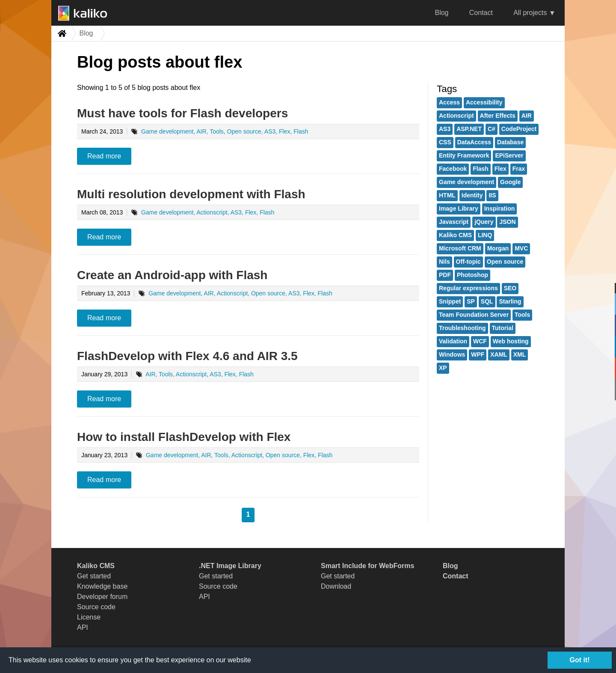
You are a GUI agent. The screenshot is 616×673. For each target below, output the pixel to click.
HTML (447, 195)
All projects (530, 13)
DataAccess (474, 142)
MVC (521, 248)
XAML (499, 354)
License (89, 617)
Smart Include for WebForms (367, 566)
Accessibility (484, 102)
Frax (519, 169)
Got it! (579, 660)
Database (510, 142)
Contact (481, 13)
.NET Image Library (230, 566)
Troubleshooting (462, 328)
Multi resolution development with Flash (191, 194)
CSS (445, 142)
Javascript (454, 222)
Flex (500, 169)
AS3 (445, 129)
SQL (487, 301)
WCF (480, 341)
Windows (452, 354)
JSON (507, 222)
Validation (453, 341)
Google (510, 182)
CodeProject (519, 129)
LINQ (485, 235)
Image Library (459, 208)
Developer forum (102, 597)
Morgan (498, 248)
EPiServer (509, 155)
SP (471, 301)
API (83, 627)
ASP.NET (469, 129)
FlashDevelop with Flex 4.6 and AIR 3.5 (187, 356)
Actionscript (456, 116)
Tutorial (503, 328)
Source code (96, 607)
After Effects (498, 116)
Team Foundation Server (474, 315)
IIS (492, 195)
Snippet (450, 301)
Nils (444, 262)
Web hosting (511, 341)
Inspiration (500, 208)
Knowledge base (102, 586)
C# (492, 129)
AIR (527, 116)
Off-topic (468, 262)
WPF (478, 354)
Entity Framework (464, 155)
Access (449, 102)
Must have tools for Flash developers (182, 113)
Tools (522, 315)
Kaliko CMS (455, 235)
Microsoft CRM (460, 248)
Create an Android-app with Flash (172, 275)
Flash (481, 169)
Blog (441, 13)
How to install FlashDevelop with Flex (184, 437)
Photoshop (472, 275)
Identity (472, 195)
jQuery (484, 222)
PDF (445, 275)
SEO (510, 288)
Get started (94, 576)
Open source (505, 262)
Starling (510, 301)
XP (443, 368)
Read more (104, 156)
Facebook (453, 169)
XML (520, 354)
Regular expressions (468, 288)
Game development (466, 182)
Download (336, 586)
